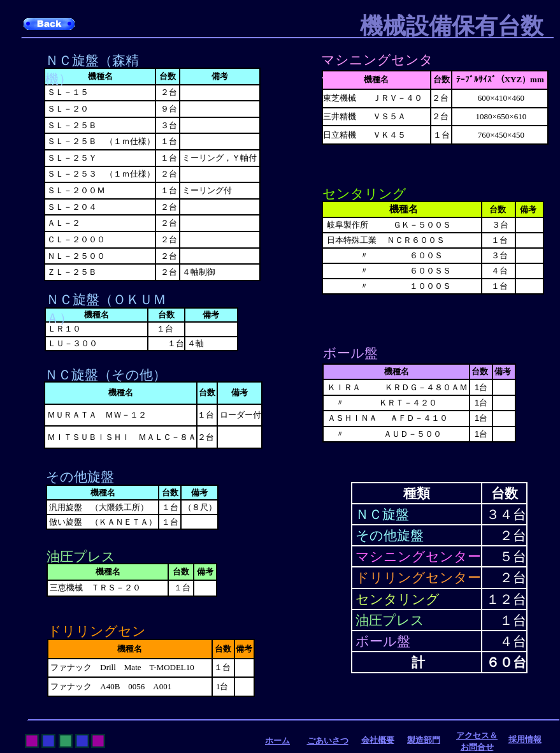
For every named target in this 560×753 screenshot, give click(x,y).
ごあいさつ (328, 741)
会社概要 (378, 740)
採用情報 (525, 739)
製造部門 (424, 740)
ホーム (277, 741)
